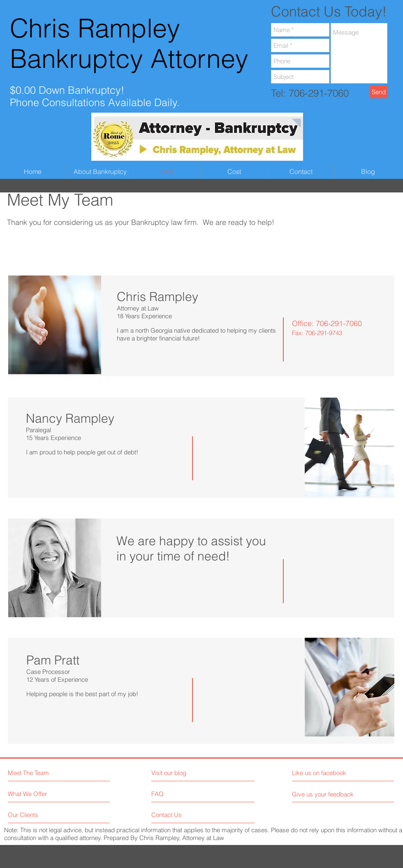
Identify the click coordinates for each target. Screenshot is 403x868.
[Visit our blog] (187, 773)
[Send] (379, 92)
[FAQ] (175, 794)
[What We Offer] (39, 794)
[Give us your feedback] (326, 794)
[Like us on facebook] (329, 773)
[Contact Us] (182, 815)
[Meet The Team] (43, 773)
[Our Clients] (39, 815)
